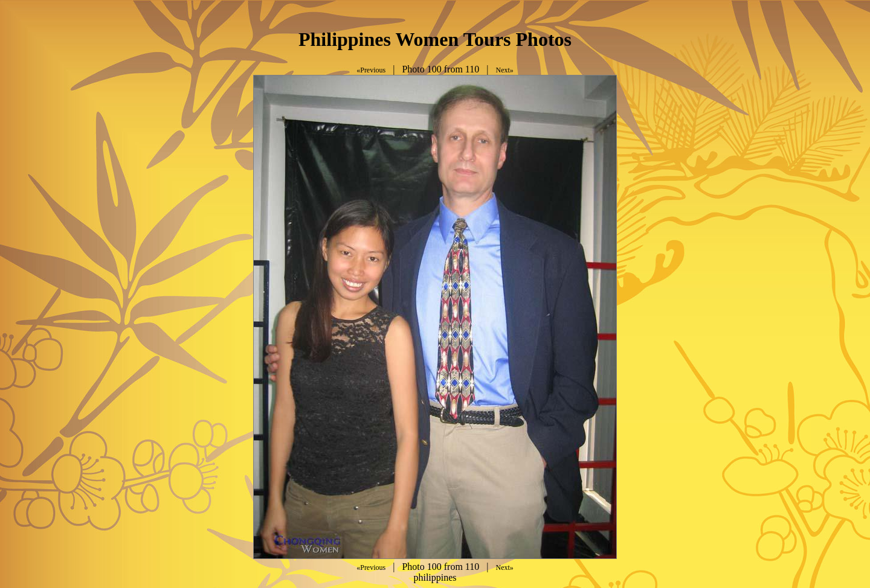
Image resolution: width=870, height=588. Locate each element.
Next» (504, 70)
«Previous (371, 70)
